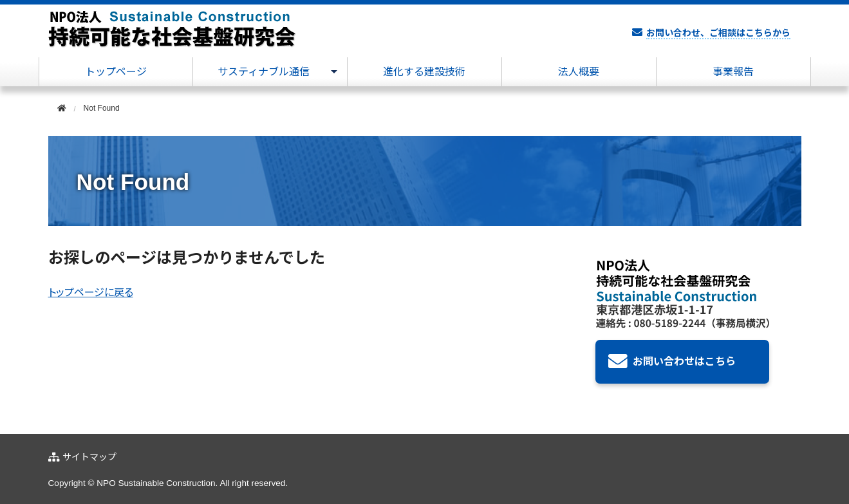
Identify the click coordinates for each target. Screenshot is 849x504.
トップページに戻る (91, 293)
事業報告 (733, 72)
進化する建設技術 (424, 72)
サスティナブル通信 (264, 72)
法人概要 (579, 72)
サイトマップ (89, 457)
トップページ (116, 72)
